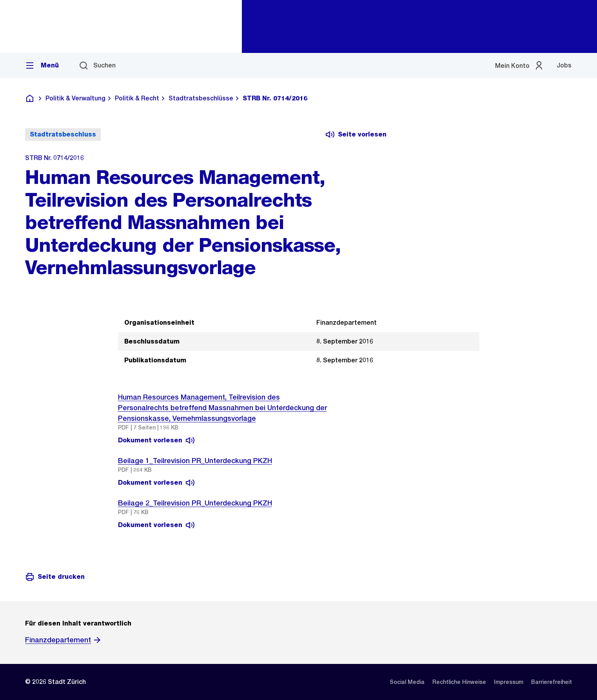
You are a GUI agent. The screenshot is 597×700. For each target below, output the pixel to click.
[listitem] (407, 682)
